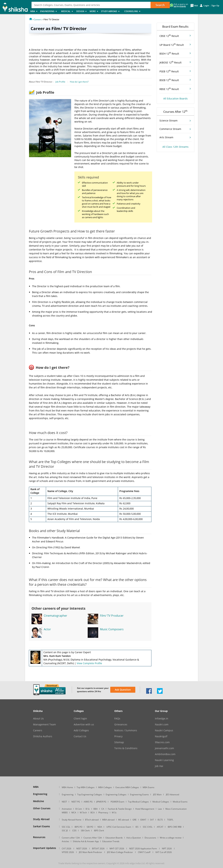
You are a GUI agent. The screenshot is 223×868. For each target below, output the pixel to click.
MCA (74, 813)
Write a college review (171, 838)
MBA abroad (108, 820)
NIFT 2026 (167, 849)
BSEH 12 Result (169, 53)
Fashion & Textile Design (120, 809)
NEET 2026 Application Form (143, 849)
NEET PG (76, 802)
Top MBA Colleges (86, 787)
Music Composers (112, 629)
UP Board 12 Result (172, 45)
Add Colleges (81, 730)
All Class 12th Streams (175, 147)
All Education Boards (175, 98)
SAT (152, 820)
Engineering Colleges (116, 795)
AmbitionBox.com (165, 754)
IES (137, 827)
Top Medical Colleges (138, 802)
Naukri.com (162, 724)
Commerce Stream (170, 129)
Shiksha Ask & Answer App (86, 841)
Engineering (50, 11)
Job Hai (159, 766)
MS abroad (123, 820)
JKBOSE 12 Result (170, 62)
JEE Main (157, 795)
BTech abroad (92, 820)
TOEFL (170, 820)
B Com (79, 809)
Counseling (133, 11)
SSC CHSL (148, 827)
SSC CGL (66, 827)
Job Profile (60, 82)
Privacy (118, 736)
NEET (64, 802)
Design (82, 11)
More (94, 11)
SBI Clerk (85, 831)
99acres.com (162, 742)
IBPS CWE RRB (175, 827)
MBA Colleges (105, 787)
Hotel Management (145, 809)
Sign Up (215, 6)
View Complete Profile (89, 663)
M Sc (114, 813)
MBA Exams (149, 787)
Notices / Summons (126, 730)
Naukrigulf (161, 736)
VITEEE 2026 (68, 852)
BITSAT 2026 (98, 849)
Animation (67, 809)
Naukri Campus (164, 730)
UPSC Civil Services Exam (119, 827)
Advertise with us (84, 724)
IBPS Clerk (99, 831)
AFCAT (160, 827)
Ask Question (123, 690)
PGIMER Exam (117, 802)
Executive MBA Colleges (127, 787)
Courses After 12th (93, 838)
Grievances (121, 724)
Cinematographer (55, 616)
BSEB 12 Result (169, 80)
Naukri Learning (164, 760)
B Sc (88, 809)
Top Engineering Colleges (90, 795)
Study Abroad (112, 11)
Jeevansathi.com (164, 748)
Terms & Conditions (126, 748)
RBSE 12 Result (169, 89)
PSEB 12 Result (169, 71)
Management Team (44, 724)
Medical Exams (180, 802)
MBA (34, 11)
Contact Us (80, 736)
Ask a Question (134, 838)
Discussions (150, 838)
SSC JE (65, 831)
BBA (96, 809)
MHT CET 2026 (117, 849)
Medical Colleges (161, 802)
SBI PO (90, 827)
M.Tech (83, 813)
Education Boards (114, 838)
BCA (93, 813)
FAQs (117, 719)
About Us (38, 719)
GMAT (143, 820)
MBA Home (67, 787)
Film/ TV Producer (112, 616)
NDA (100, 827)
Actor (47, 629)
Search (160, 5)
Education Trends (111, 841)
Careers (38, 19)
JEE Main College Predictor (120, 852)
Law (160, 809)
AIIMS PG (88, 802)
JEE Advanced (173, 795)
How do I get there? (79, 82)
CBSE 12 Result (169, 36)
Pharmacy (103, 813)
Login (206, 6)
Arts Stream (166, 137)
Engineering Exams (139, 795)
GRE (135, 820)
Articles (65, 841)
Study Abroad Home (72, 820)
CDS (74, 831)
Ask (196, 6)
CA (103, 809)
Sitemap (119, 742)
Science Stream (168, 121)
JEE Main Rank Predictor (90, 852)
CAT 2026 (67, 849)
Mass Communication (176, 809)
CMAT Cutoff (144, 852)
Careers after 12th (71, 838)
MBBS (65, 813)
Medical (68, 11)
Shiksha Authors (43, 736)
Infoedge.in (162, 719)
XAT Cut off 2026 (164, 852)
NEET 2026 (82, 849)
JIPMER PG (101, 802)
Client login (80, 719)
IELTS (160, 820)
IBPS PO (78, 827)
